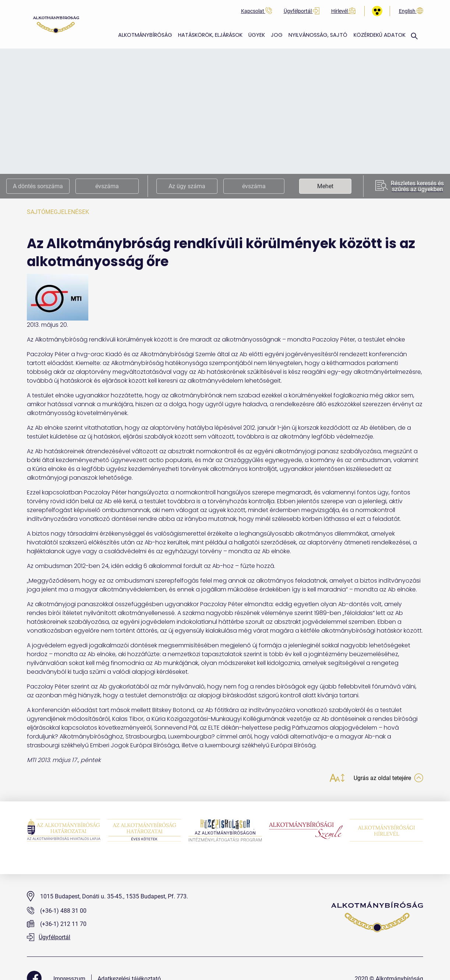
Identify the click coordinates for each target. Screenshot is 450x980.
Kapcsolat (256, 11)
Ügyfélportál (302, 11)
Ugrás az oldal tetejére (384, 779)
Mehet (325, 186)
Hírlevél (343, 11)
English (411, 11)
